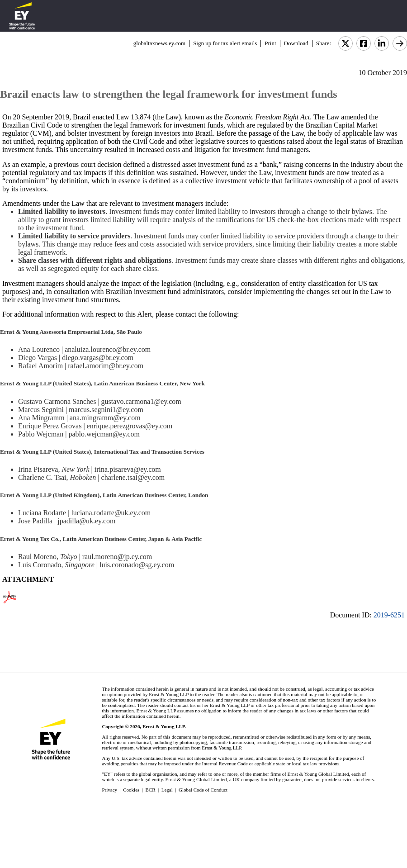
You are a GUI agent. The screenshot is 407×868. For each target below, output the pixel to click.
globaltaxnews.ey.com (159, 43)
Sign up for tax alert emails (225, 43)
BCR (151, 790)
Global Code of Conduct (203, 790)
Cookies (131, 790)
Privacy (109, 790)
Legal (167, 790)
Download (296, 43)
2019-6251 (389, 615)
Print (270, 43)
